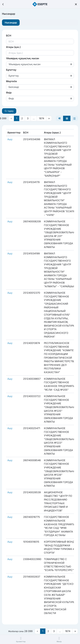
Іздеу (9, 111)
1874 (42, 118)
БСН (9, 36)
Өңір (9, 93)
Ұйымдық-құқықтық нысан (23, 58)
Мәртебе (11, 81)
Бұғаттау (11, 70)
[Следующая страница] (49, 118)
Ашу (10, 139)
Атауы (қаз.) (13, 47)
